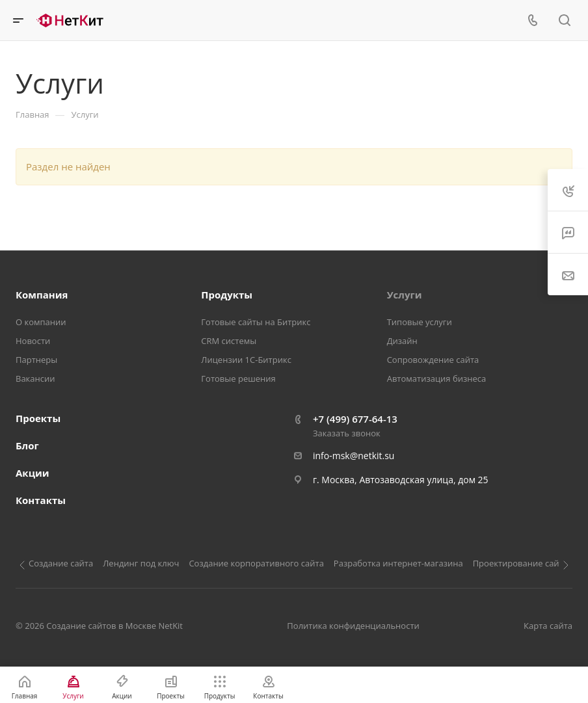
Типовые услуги (420, 322)
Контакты (41, 500)
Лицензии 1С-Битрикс (246, 360)
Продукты (227, 295)
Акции (33, 473)
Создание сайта (61, 563)
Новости (33, 341)
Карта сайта (548, 626)
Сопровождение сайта (433, 360)
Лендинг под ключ (141, 563)
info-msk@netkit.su (354, 456)
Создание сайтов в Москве (101, 626)
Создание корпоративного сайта (256, 563)
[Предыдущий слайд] (22, 565)
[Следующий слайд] (566, 565)
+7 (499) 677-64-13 (355, 419)
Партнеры (36, 360)
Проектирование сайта (520, 563)
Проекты (38, 418)
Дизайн (402, 341)
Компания (42, 295)
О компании (41, 322)
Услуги (405, 295)
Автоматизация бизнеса (437, 378)
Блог (27, 445)
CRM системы (229, 341)
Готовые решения (238, 378)
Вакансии (35, 378)
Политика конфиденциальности (353, 626)
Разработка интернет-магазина (398, 563)
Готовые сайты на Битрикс (256, 322)
